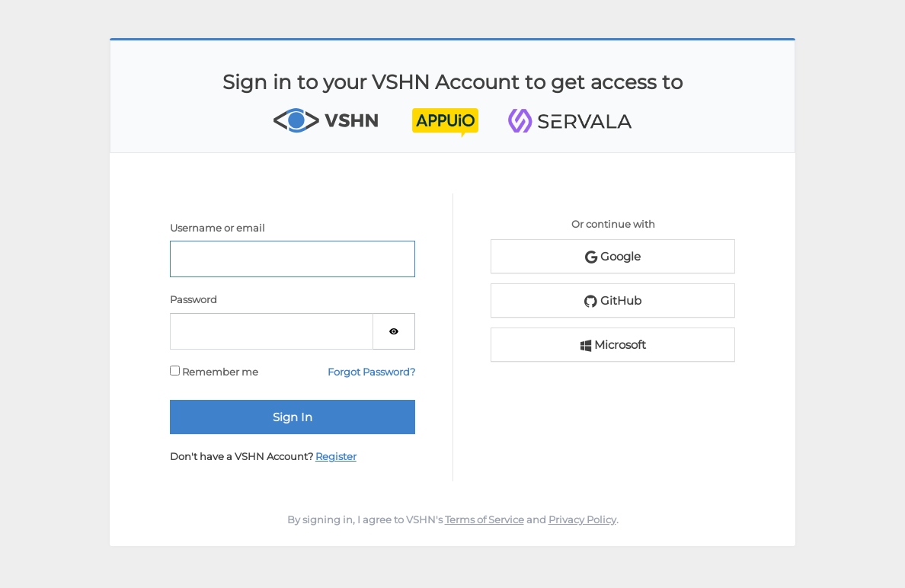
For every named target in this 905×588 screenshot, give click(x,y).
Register (336, 456)
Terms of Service (484, 519)
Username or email (217, 228)
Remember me (214, 372)
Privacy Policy (582, 519)
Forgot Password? (371, 372)
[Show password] (394, 331)
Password (193, 299)
